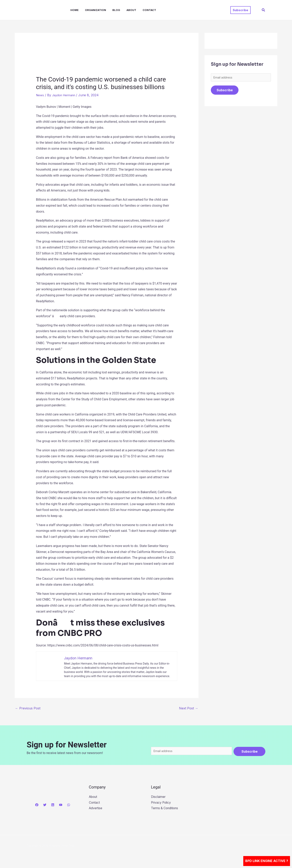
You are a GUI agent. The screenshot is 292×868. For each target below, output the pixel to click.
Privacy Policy (162, 804)
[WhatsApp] (69, 806)
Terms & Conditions (166, 810)
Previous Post (28, 708)
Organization (95, 10)
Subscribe (225, 91)
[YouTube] (61, 806)
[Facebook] (37, 806)
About (131, 10)
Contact (149, 10)
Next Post (189, 708)
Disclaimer (159, 798)
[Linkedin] (53, 806)
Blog (116, 10)
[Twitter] (45, 806)
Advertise (96, 810)
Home (74, 10)
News (40, 95)
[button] (240, 10)
